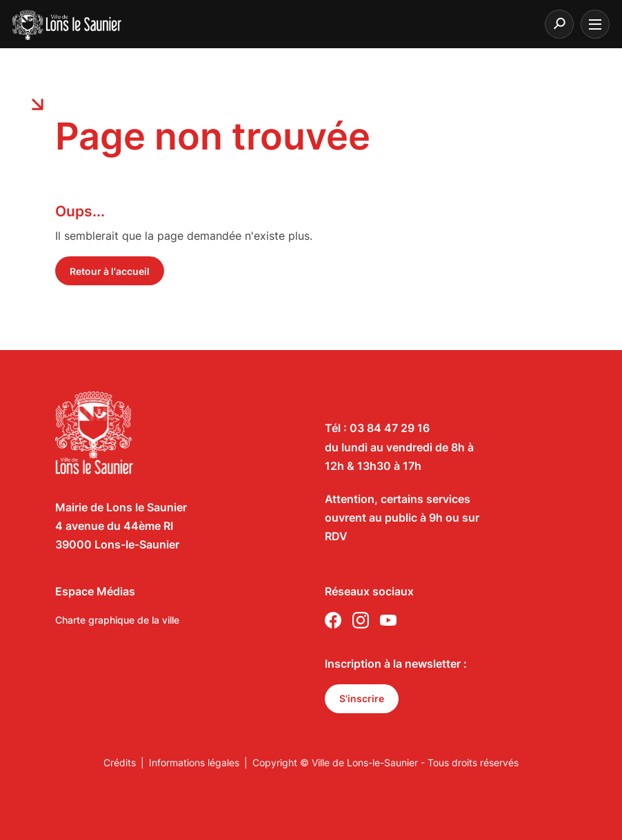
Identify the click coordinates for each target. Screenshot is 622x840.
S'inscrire (362, 698)
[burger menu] (595, 24)
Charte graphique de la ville (117, 620)
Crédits (120, 762)
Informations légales (194, 762)
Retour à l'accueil (110, 271)
